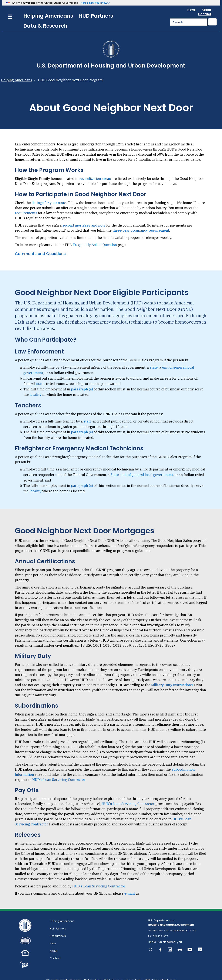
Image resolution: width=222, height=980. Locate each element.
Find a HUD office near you (165, 934)
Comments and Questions (40, 246)
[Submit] (212, 14)
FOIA (105, 972)
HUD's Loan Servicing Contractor (59, 772)
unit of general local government (147, 467)
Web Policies (153, 972)
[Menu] (10, 9)
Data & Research (45, 18)
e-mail (130, 886)
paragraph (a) (82, 382)
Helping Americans (48, 8)
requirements (26, 205)
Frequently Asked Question (95, 237)
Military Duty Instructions (172, 677)
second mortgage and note (84, 218)
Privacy (117, 972)
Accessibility (133, 972)
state (154, 360)
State (115, 467)
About (206, 2)
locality (36, 387)
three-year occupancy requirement (141, 223)
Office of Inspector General (63, 972)
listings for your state (49, 195)
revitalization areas (95, 171)
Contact (205, 6)
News (191, 2)
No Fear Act (91, 972)
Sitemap (170, 972)
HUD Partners (96, 8)
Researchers (58, 928)
